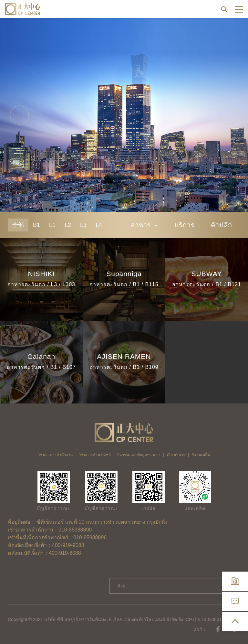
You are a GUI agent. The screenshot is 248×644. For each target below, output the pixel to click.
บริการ (185, 225)
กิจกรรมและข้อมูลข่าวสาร (139, 455)
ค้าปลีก (222, 225)
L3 (83, 225)
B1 (36, 225)
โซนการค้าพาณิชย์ (95, 455)
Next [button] (229, 115)
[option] (124, 115)
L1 (52, 225)
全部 (18, 225)
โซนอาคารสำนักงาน (55, 455)
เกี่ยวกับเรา (176, 455)
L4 (99, 225)
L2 (68, 225)
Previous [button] (19, 115)
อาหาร (145, 225)
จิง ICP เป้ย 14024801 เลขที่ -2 (208, 619)
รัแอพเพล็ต (201, 455)
